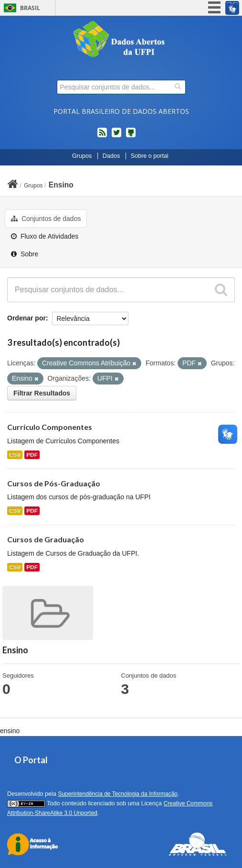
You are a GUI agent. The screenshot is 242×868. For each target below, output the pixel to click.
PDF (32, 455)
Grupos (82, 156)
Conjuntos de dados (46, 219)
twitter (116, 136)
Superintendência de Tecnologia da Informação (118, 794)
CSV (15, 455)
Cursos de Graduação (46, 539)
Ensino (61, 185)
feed (102, 136)
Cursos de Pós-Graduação (54, 483)
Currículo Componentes (50, 427)
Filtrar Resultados (42, 393)
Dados (111, 156)
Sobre (25, 254)
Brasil (30, 8)
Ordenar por (26, 318)
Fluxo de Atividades (45, 236)
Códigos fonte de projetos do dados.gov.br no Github (131, 136)
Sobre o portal (150, 156)
